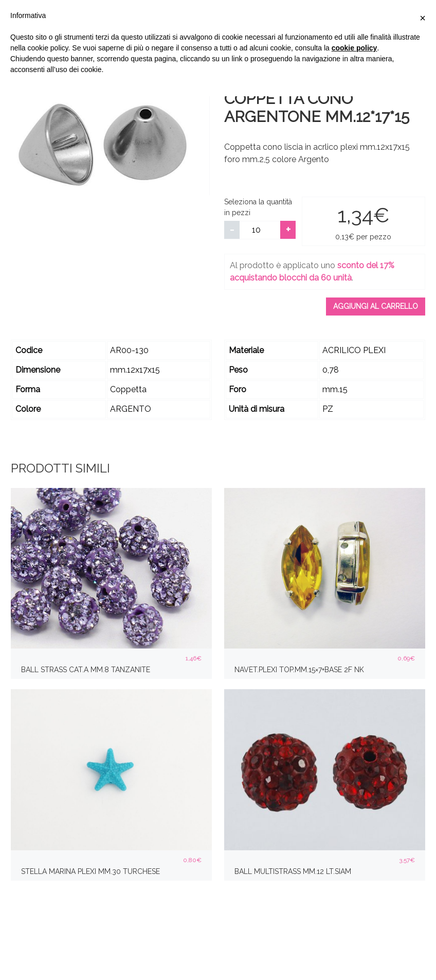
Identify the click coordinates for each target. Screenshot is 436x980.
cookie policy (355, 48)
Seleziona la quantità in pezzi (258, 207)
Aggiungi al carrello (376, 306)
